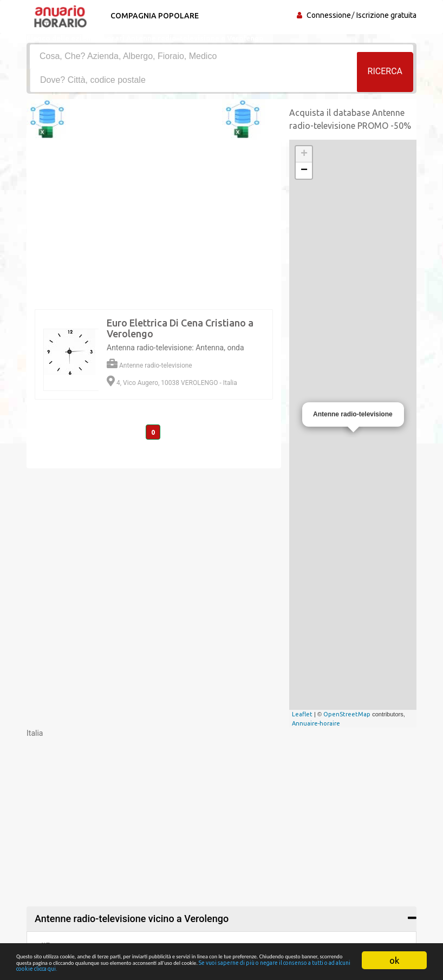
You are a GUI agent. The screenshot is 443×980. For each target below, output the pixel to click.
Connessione (329, 15)
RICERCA (385, 79)
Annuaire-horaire (316, 723)
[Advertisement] (221, 814)
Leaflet (302, 714)
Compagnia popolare (150, 16)
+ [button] (304, 154)
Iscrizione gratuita (386, 15)
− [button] (304, 171)
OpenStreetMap (347, 714)
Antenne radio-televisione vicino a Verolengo (132, 919)
